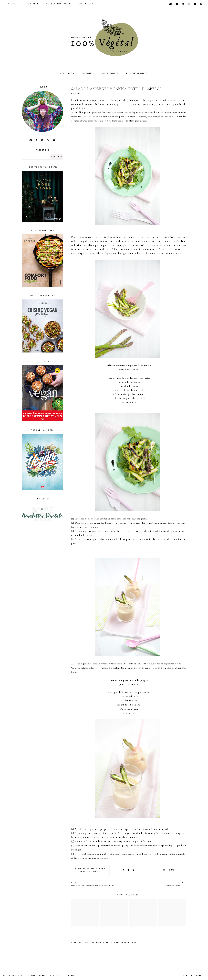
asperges (80, 869)
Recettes (66, 73)
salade (97, 871)
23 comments (167, 870)
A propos (11, 4)
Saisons (87, 73)
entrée (91, 869)
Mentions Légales (194, 976)
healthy (101, 869)
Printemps (86, 871)
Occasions (109, 73)
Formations (86, 4)
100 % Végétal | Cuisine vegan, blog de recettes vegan (42, 976)
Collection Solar (58, 4)
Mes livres (32, 4)
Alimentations (136, 73)
